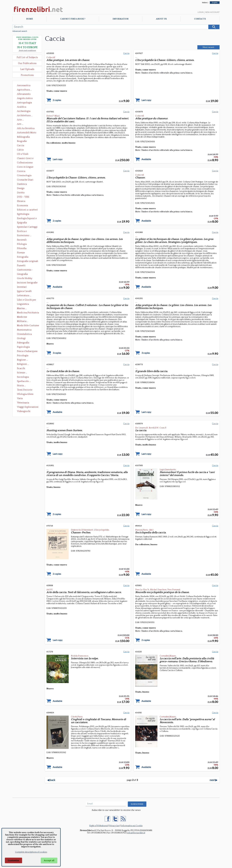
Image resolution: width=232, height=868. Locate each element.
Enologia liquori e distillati (27, 219)
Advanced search (20, 31)
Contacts (200, 19)
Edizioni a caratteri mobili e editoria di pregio (28, 210)
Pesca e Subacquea (27, 351)
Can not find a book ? (73, 19)
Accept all (49, 860)
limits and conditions (27, 50)
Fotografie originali (28, 261)
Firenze (21, 253)
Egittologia (23, 214)
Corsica (21, 171)
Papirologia (23, 347)
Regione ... (22, 360)
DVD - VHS (23, 197)
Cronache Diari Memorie (25, 180)
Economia (22, 205)
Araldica (22, 107)
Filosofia (22, 248)
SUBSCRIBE (137, 804)
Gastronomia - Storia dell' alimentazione (25, 270)
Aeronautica (24, 85)
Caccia (20, 145)
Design (21, 188)
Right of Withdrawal (99, 826)
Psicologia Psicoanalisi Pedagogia (23, 356)
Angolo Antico (25, 98)
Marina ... (22, 308)
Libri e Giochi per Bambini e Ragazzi (27, 300)
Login (200, 12)
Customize (13, 860)
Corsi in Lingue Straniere (25, 167)
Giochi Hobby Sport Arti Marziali (27, 279)
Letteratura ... (24, 295)
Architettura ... (25, 115)
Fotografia (23, 257)
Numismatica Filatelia (24, 330)
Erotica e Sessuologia (24, 231)
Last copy (146, 100)
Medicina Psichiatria (28, 313)
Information (121, 19)
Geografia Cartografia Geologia (23, 274)
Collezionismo (25, 163)
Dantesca (22, 184)
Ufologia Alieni (25, 394)
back (51, 780)
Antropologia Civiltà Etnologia (26, 103)
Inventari (22, 287)
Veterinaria (23, 403)
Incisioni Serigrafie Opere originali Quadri (27, 283)
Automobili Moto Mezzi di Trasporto (27, 133)
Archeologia (24, 111)
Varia (20, 398)
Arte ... (20, 120)
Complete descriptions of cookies (31, 852)
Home (30, 19)
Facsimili (22, 240)
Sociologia (23, 377)
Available (146, 159)
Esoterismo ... (24, 235)
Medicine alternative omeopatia (23, 317)
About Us (161, 19)
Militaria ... (23, 321)
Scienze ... (22, 373)
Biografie (22, 141)
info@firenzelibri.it (136, 833)
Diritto (21, 193)
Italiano (205, 3)
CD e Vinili (23, 154)
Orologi (21, 338)
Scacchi (21, 368)
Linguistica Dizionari (23, 304)
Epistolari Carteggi (27, 227)
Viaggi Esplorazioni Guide (28, 407)
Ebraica (21, 201)
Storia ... (21, 386)
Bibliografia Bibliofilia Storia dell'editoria (26, 137)
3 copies (57, 353)
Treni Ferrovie (25, 390)
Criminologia (24, 175)
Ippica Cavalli (24, 291)
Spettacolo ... (24, 381)
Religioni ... (23, 364)
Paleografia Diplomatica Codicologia (24, 343)
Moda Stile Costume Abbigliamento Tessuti (28, 326)
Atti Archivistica (26, 128)
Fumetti (21, 265)
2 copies (57, 100)
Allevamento (24, 94)
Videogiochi (24, 411)
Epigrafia (22, 223)
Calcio (20, 150)
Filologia (22, 244)
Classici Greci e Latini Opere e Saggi (28, 159)
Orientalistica (24, 334)
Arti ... (20, 124)
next (214, 780)
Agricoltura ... (24, 90)
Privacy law (114, 826)
